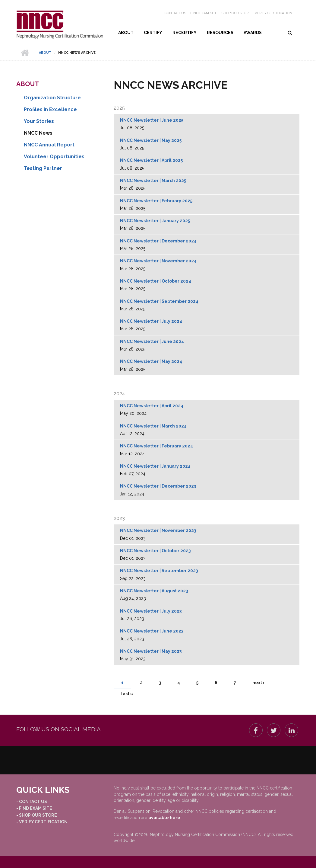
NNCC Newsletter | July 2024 (151, 321)
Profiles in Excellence (50, 109)
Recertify (185, 33)
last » (127, 694)
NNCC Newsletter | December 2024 (158, 241)
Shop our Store (236, 13)
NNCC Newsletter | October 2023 (155, 551)
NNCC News (38, 133)
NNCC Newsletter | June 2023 (152, 631)
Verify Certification (273, 13)
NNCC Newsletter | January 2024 (155, 466)
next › (258, 683)
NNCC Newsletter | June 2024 (152, 341)
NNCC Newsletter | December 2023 (158, 486)
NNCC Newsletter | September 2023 (159, 571)
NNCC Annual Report (49, 145)
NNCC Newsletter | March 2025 (153, 181)
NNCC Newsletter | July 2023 (151, 611)
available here (164, 818)
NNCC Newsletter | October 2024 (156, 281)
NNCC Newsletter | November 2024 (158, 261)
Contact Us (175, 13)
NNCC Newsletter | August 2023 (154, 591)
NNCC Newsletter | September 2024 (159, 301)
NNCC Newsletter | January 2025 (155, 221)
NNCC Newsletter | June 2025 (152, 120)
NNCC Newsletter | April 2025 (151, 160)
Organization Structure (52, 98)
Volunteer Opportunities (54, 157)
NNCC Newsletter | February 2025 (156, 201)
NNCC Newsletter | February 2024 (156, 446)
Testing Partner (43, 168)
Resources (220, 33)
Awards (253, 33)
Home (25, 53)
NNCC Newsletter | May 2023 (151, 651)
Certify (153, 33)
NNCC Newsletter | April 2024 (152, 406)
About (126, 33)
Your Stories (39, 121)
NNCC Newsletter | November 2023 (158, 530)
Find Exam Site (204, 13)
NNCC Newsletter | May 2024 (151, 361)
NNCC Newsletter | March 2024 (153, 426)
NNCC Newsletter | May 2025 (151, 140)
